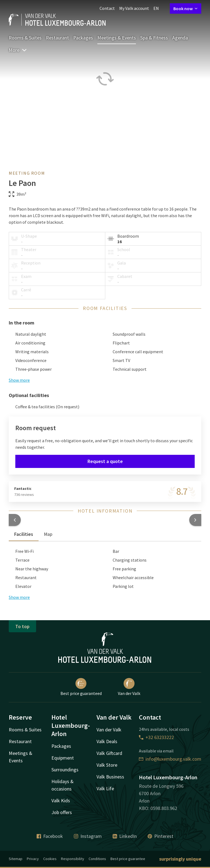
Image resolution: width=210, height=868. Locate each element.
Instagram (88, 836)
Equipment (63, 758)
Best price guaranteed (81, 687)
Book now (186, 8)
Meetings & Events (117, 38)
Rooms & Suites (25, 38)
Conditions (97, 859)
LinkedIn (125, 836)
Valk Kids (61, 801)
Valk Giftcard (109, 753)
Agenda (180, 38)
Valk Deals (107, 741)
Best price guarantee (128, 859)
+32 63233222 (156, 737)
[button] (15, 520)
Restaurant (57, 38)
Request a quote (105, 461)
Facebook (50, 836)
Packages (83, 38)
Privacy (33, 859)
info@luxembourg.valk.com (170, 759)
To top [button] (22, 626)
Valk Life (105, 788)
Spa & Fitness (154, 38)
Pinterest (161, 836)
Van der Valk (129, 687)
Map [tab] (48, 534)
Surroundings (65, 770)
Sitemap (16, 859)
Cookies (50, 859)
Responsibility (73, 859)
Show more (19, 380)
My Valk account (134, 8)
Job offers (62, 812)
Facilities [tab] (24, 534)
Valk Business (110, 777)
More (18, 50)
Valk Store (107, 765)
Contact (107, 8)
